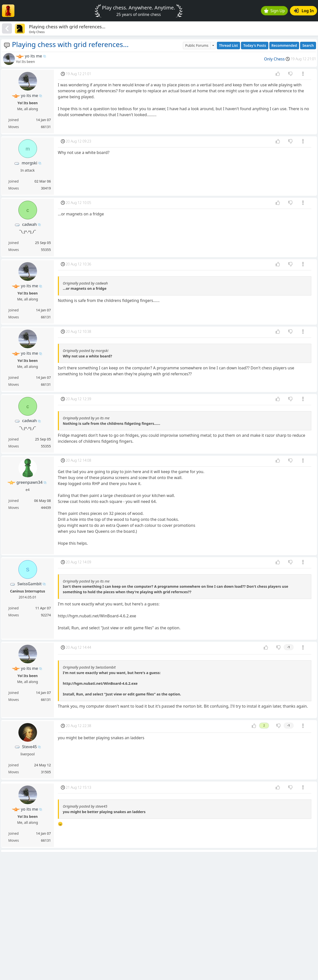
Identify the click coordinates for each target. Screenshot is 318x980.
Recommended (284, 45)
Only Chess (274, 59)
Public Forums (197, 45)
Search (308, 45)
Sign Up (275, 11)
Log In (304, 11)
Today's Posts (255, 45)
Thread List (229, 45)
